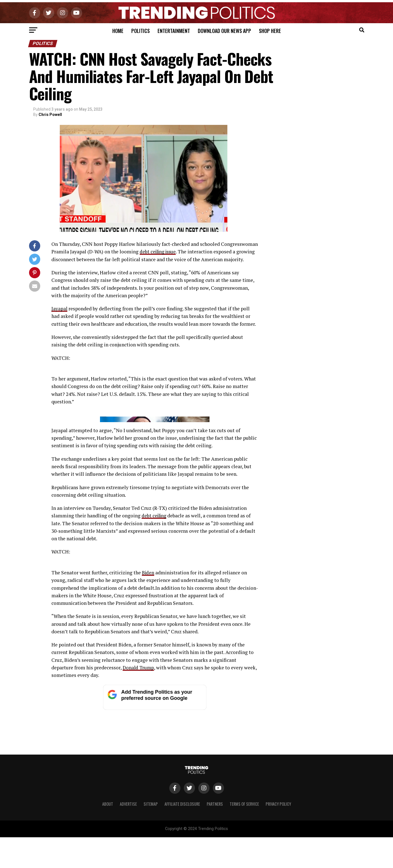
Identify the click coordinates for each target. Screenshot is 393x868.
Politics (140, 31)
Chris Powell (50, 115)
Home (118, 31)
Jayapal (59, 309)
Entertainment (174, 31)
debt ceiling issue (159, 252)
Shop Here (270, 31)
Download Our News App (224, 31)
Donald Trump (139, 777)
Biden (148, 682)
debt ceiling (155, 625)
